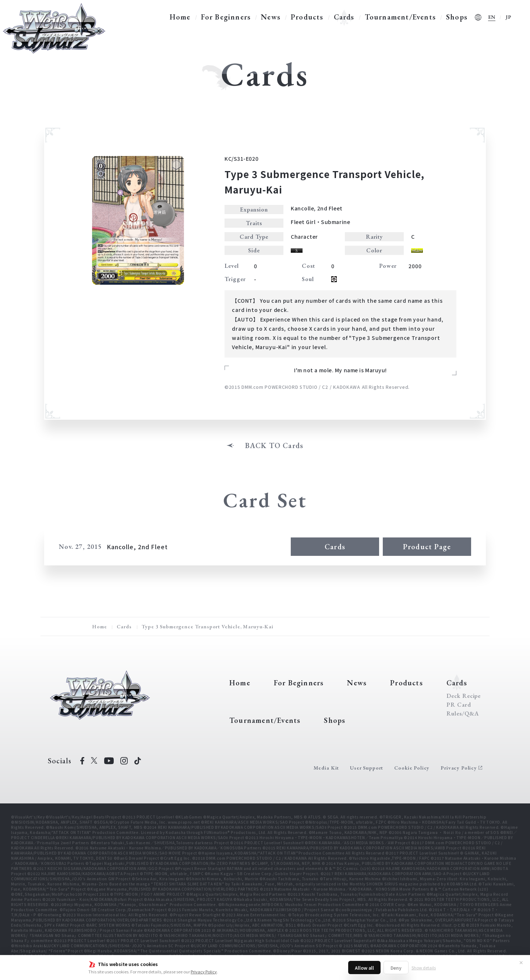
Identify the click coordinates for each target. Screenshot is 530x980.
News (271, 17)
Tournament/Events (400, 17)
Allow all (364, 968)
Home (180, 17)
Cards (344, 17)
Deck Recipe (464, 696)
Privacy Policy (204, 972)
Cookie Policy (412, 768)
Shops (457, 17)
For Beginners (226, 17)
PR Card (459, 705)
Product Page (427, 547)
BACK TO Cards (274, 445)
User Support (367, 768)
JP (509, 17)
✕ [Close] (521, 962)
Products (307, 17)
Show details (424, 967)
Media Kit (326, 768)
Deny (396, 968)
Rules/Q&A (463, 714)
